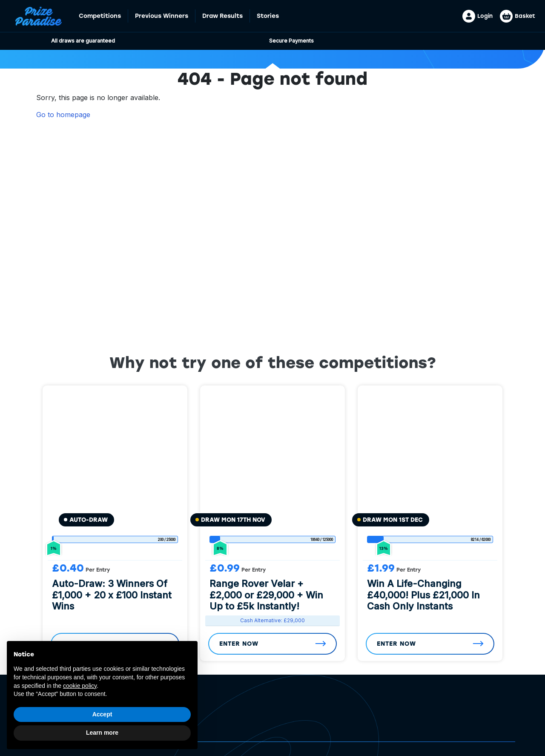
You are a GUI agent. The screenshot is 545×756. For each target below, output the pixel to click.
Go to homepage (63, 115)
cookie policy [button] (80, 686)
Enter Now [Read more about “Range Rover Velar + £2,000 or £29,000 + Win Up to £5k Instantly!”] (239, 644)
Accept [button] (102, 714)
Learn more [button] (102, 733)
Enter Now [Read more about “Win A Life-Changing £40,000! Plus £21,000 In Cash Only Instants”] (396, 644)
